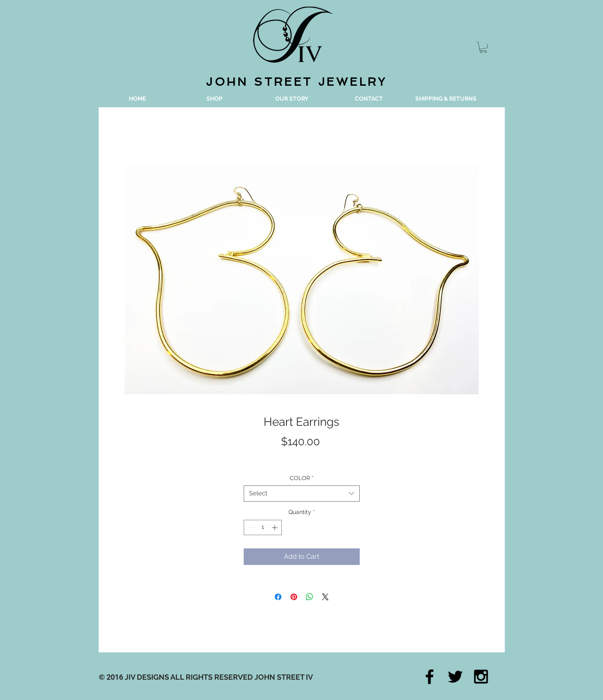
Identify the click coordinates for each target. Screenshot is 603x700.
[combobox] (302, 494)
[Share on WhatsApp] (310, 597)
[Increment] (275, 527)
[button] (483, 47)
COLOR (302, 478)
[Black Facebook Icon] (430, 677)
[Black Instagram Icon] (481, 677)
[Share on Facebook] (278, 597)
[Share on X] (325, 597)
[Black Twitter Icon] (455, 677)
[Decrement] (250, 527)
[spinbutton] (263, 527)
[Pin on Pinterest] (294, 597)
